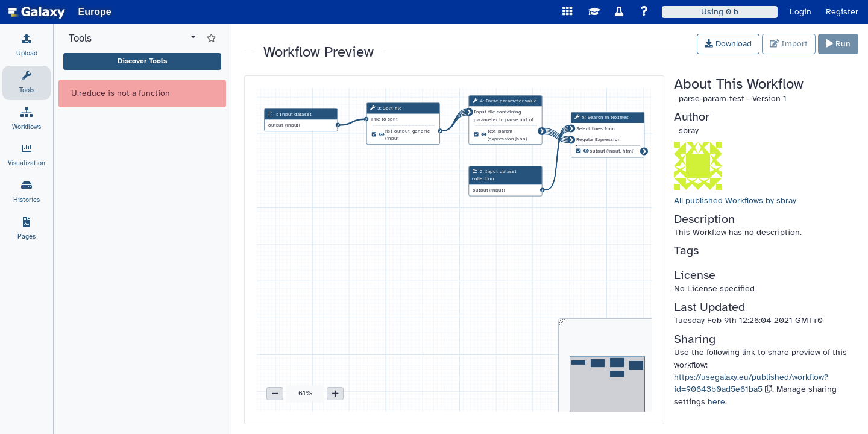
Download (728, 44)
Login (800, 12)
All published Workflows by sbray (735, 200)
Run (838, 44)
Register (842, 12)
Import (789, 44)
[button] (275, 394)
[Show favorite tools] (211, 39)
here (716, 402)
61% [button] (305, 393)
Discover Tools (142, 61)
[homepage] (37, 12)
